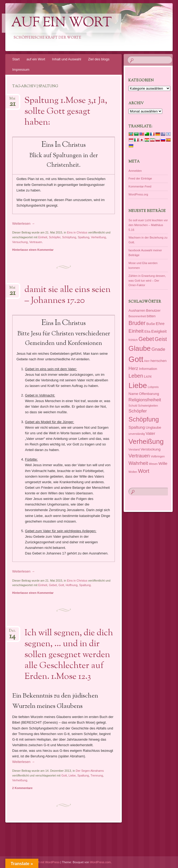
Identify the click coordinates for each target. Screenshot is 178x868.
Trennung (97, 775)
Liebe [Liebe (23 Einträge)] (138, 385)
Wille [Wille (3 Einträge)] (163, 463)
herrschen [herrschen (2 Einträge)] (159, 361)
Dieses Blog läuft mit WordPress (39, 862)
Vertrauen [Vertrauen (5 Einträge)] (139, 456)
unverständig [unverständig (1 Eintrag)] (137, 434)
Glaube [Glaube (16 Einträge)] (139, 348)
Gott (61, 585)
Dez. (12, 632)
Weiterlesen (24, 224)
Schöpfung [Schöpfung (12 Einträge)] (144, 419)
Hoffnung (71, 585)
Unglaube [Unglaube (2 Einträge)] (153, 427)
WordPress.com (100, 862)
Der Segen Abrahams (90, 771)
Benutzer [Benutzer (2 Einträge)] (153, 310)
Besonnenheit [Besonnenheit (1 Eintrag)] (137, 316)
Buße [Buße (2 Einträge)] (151, 324)
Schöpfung (69, 237)
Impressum (21, 70)
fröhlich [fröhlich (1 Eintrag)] (133, 340)
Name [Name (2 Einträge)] (133, 394)
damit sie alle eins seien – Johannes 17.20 (68, 295)
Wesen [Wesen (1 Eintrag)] (153, 464)
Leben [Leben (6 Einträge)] (136, 376)
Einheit (43, 237)
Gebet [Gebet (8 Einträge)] (146, 339)
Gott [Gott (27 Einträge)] (136, 359)
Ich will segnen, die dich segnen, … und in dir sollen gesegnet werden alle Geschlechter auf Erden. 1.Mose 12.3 (69, 655)
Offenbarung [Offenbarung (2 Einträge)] (149, 394)
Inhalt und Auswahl (66, 59)
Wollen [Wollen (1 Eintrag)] (133, 472)
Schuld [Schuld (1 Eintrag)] (133, 406)
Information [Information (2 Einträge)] (148, 369)
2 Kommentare (22, 788)
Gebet (53, 585)
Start (16, 59)
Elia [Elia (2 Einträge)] (147, 331)
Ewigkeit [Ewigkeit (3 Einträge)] (159, 331)
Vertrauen (36, 242)
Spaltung (84, 237)
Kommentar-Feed (140, 186)
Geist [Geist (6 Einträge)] (161, 339)
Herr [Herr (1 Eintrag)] (147, 361)
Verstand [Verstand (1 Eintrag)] (134, 449)
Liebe (72, 775)
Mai (12, 100)
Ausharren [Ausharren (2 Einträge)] (137, 310)
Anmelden (135, 171)
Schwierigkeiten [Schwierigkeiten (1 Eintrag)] (148, 406)
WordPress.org (138, 194)
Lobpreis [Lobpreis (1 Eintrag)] (153, 387)
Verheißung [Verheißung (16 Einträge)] (146, 441)
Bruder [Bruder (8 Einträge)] (137, 323)
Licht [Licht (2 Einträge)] (148, 376)
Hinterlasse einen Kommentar (33, 250)
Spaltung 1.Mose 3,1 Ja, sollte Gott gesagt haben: (66, 112)
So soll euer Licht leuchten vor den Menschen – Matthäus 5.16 (148, 225)
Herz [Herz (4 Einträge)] (133, 368)
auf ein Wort (62, 23)
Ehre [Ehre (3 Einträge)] (160, 324)
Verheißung (98, 237)
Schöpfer (54, 237)
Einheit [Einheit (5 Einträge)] (136, 331)
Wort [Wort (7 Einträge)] (144, 471)
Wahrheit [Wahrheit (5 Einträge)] (138, 463)
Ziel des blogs (99, 59)
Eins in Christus (77, 232)
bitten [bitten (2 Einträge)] (151, 316)
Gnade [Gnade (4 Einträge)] (158, 349)
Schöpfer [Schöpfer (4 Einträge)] (138, 411)
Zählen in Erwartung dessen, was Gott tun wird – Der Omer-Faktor (147, 281)
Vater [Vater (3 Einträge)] (150, 433)
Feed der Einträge (140, 178)
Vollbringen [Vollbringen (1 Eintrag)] (158, 456)
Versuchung (20, 242)
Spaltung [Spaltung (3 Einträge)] (137, 427)
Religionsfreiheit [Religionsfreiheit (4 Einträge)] (145, 400)
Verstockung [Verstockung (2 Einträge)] (151, 449)
